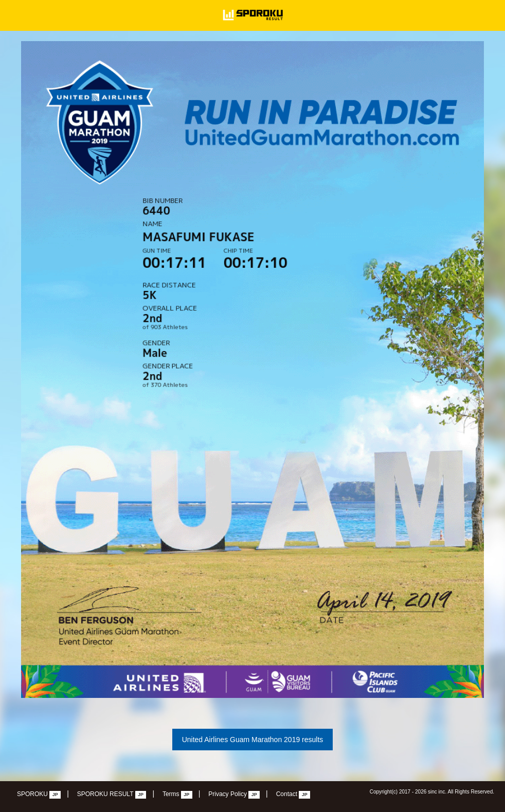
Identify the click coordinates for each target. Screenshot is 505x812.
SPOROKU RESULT (112, 795)
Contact (293, 795)
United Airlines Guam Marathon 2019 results (253, 740)
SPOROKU (39, 795)
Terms (177, 795)
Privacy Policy (234, 795)
